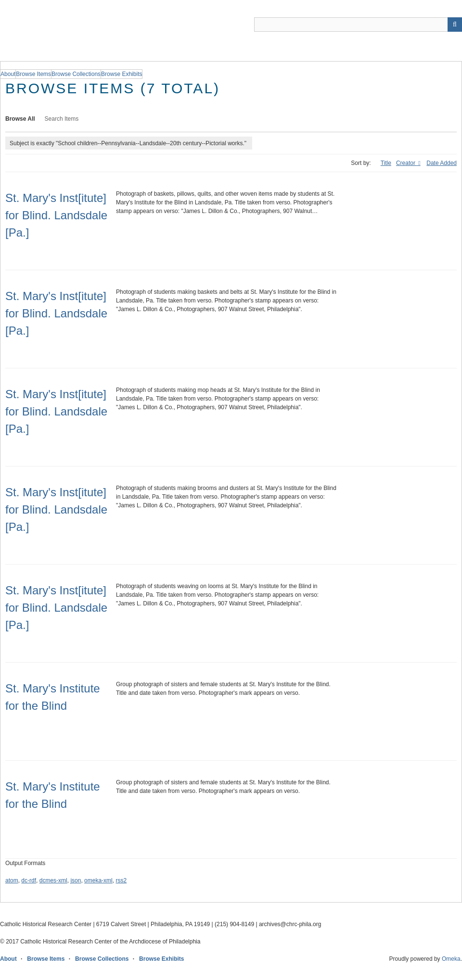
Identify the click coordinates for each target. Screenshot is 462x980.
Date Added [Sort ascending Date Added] (442, 163)
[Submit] (455, 25)
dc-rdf (29, 880)
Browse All (20, 119)
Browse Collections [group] (76, 74)
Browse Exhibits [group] (122, 74)
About (8, 959)
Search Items (62, 119)
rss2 (121, 880)
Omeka (451, 959)
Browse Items (46, 959)
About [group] (8, 74)
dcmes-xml (53, 880)
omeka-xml (98, 880)
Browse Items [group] (33, 74)
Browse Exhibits (161, 959)
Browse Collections (102, 959)
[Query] (358, 25)
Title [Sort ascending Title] (386, 163)
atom (12, 880)
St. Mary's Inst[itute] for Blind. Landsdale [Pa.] (56, 215)
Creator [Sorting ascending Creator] (406, 163)
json (76, 880)
